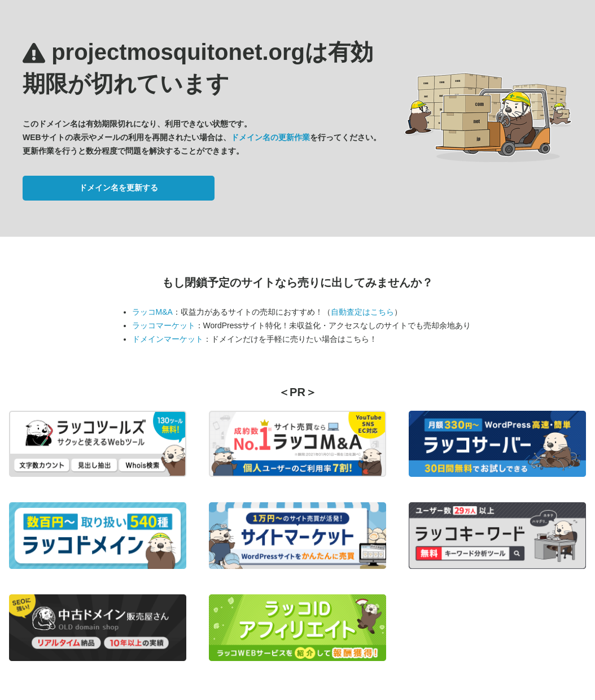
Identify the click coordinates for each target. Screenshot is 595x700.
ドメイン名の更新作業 (270, 137)
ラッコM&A (152, 312)
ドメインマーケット (168, 339)
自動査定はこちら (362, 312)
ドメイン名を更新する (119, 188)
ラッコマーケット (164, 325)
